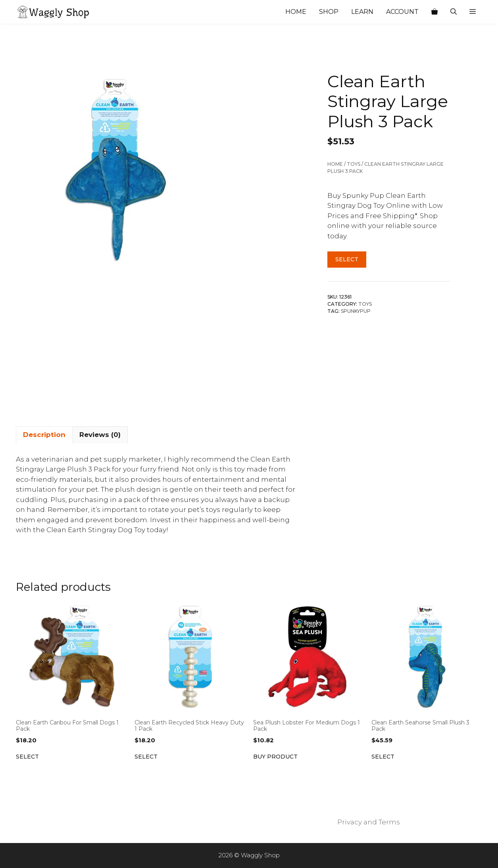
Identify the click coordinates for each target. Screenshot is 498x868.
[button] (473, 12)
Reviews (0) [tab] (100, 435)
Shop (329, 12)
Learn (362, 12)
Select (347, 259)
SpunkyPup (356, 311)
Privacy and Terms (369, 822)
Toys (354, 164)
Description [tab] (44, 435)
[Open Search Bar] (454, 12)
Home (296, 12)
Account (402, 12)
